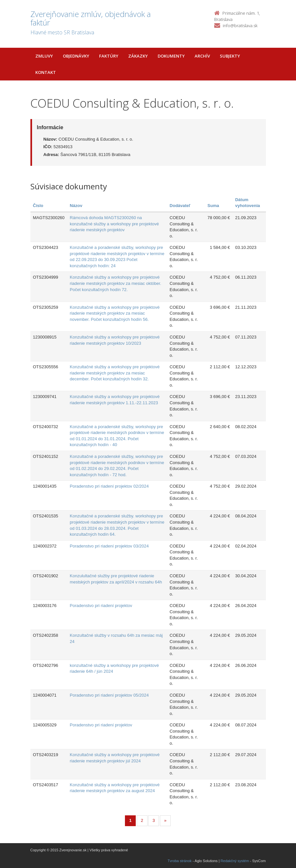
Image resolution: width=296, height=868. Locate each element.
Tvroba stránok (180, 861)
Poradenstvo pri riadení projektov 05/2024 (109, 695)
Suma (213, 206)
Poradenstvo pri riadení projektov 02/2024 (109, 486)
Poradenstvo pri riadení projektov (101, 606)
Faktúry (109, 56)
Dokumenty (171, 56)
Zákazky (138, 56)
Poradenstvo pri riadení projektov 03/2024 (109, 546)
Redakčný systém (235, 861)
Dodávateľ (180, 206)
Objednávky (76, 56)
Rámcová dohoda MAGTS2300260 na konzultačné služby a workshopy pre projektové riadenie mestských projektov (114, 224)
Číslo (38, 206)
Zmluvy (44, 56)
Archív (202, 56)
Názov (76, 206)
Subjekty (230, 56)
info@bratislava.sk (240, 26)
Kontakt (46, 72)
